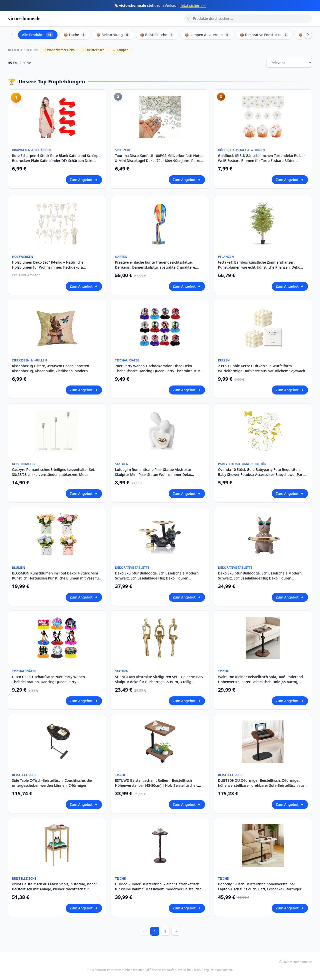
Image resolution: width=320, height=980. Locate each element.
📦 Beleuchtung (113, 35)
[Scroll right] (308, 35)
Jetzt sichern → (193, 5)
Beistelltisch (94, 50)
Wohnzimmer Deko (59, 50)
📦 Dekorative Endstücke (264, 35)
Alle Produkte (38, 35)
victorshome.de (24, 19)
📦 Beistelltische (157, 35)
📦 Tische (75, 35)
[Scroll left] (12, 35)
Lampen (121, 50)
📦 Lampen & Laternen (207, 35)
